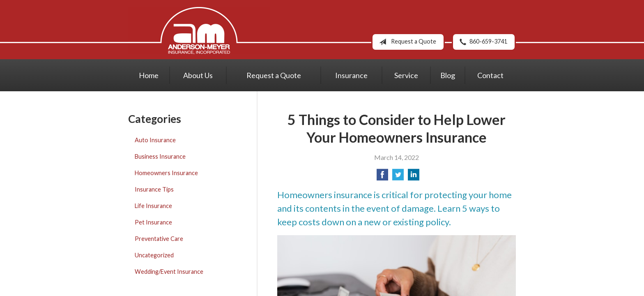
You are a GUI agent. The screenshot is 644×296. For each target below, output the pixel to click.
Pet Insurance (153, 222)
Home (149, 75)
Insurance (351, 75)
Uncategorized (154, 255)
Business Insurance (160, 156)
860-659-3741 (482, 42)
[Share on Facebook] (382, 177)
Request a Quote (406, 42)
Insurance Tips (154, 189)
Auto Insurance (155, 140)
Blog (448, 75)
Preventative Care (159, 239)
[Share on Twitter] (398, 177)
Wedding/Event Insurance (169, 272)
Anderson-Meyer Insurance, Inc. (199, 31)
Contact (490, 75)
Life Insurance (153, 206)
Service (406, 75)
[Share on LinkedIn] (414, 177)
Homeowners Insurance (166, 173)
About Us (198, 75)
